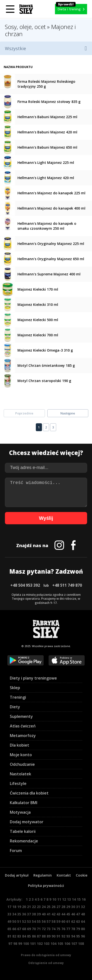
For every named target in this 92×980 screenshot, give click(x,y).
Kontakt (64, 875)
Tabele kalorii (23, 831)
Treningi (18, 697)
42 (53, 914)
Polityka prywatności (46, 886)
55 (39, 921)
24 (44, 907)
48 (83, 914)
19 (19, 907)
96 (83, 936)
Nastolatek (20, 774)
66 (14, 929)
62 (73, 921)
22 (34, 907)
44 (63, 914)
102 (40, 944)
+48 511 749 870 (67, 585)
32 (83, 907)
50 (14, 921)
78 (73, 929)
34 (14, 914)
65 (9, 929)
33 (9, 914)
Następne (68, 413)
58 (53, 921)
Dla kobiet (20, 745)
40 (44, 914)
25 (49, 907)
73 (49, 929)
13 (69, 899)
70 (34, 929)
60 (63, 921)
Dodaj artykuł (17, 875)
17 (9, 907)
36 (24, 914)
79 (78, 929)
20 (24, 907)
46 (73, 914)
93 (68, 936)
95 (78, 936)
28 (63, 907)
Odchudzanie (22, 764)
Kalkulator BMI (24, 803)
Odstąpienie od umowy (46, 963)
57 (49, 921)
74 (53, 929)
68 (24, 929)
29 (68, 907)
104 (53, 944)
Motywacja (20, 812)
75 (58, 929)
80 (83, 929)
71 (39, 929)
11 (59, 899)
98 (15, 944)
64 (83, 921)
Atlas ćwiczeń (23, 726)
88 (44, 936)
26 (53, 907)
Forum (16, 851)
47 (78, 914)
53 (29, 921)
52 (24, 921)
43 (58, 914)
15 (79, 899)
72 (44, 929)
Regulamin (43, 875)
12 (64, 899)
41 (49, 914)
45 (68, 914)
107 (74, 944)
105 (60, 944)
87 (39, 936)
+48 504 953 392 (25, 585)
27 (58, 907)
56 (44, 921)
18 (14, 907)
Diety (15, 707)
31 (78, 907)
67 (19, 929)
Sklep (15, 688)
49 (9, 921)
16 (84, 899)
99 (20, 944)
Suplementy (21, 716)
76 (63, 929)
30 (73, 907)
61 (68, 921)
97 (10, 944)
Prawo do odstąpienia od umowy (46, 955)
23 (39, 907)
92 (63, 936)
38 (34, 914)
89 (49, 936)
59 (58, 921)
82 (14, 936)
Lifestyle (18, 783)
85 (29, 936)
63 (78, 921)
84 (24, 936)
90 (53, 936)
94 (73, 936)
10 (54, 899)
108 (81, 944)
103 (47, 944)
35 (19, 914)
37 (29, 914)
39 (39, 914)
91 (58, 936)
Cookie (82, 875)
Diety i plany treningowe (33, 678)
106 (67, 944)
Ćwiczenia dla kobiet (29, 793)
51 (19, 921)
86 (34, 936)
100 (26, 944)
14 (74, 899)
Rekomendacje (24, 841)
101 (33, 944)
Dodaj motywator (27, 822)
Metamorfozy (23, 736)
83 (19, 936)
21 (29, 907)
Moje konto (21, 755)
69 (29, 929)
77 (68, 929)
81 (9, 936)
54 (34, 921)
